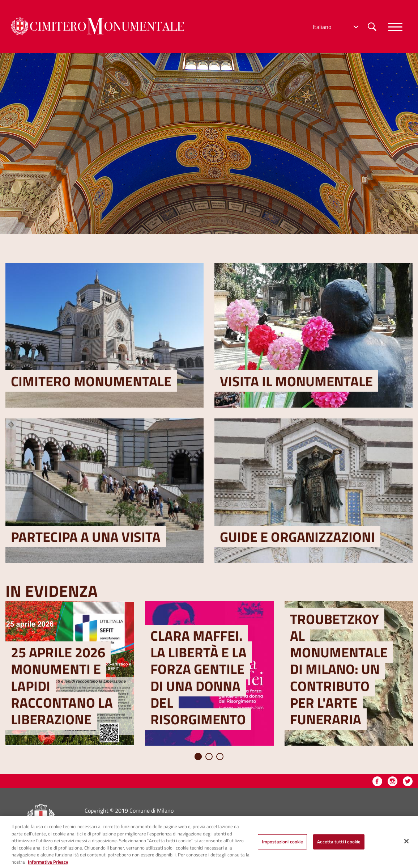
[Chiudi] (406, 846)
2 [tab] (209, 757)
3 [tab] (220, 757)
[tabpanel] (70, 673)
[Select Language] (335, 27)
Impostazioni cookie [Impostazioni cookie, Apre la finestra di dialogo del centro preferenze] (282, 846)
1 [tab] (198, 757)
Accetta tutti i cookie (339, 846)
